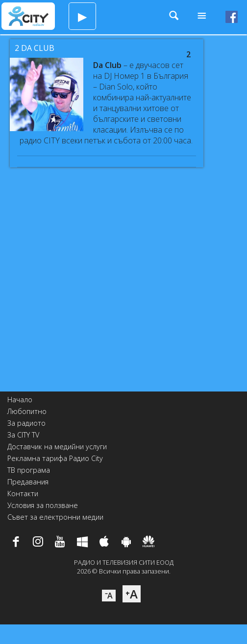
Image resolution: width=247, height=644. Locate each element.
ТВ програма (29, 470)
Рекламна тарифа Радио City (55, 458)
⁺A (132, 594)
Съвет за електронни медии (55, 517)
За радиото (26, 423)
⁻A (109, 596)
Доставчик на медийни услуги (57, 447)
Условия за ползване (43, 505)
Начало (20, 400)
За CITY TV (23, 435)
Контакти (23, 494)
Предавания (28, 482)
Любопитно (27, 411)
